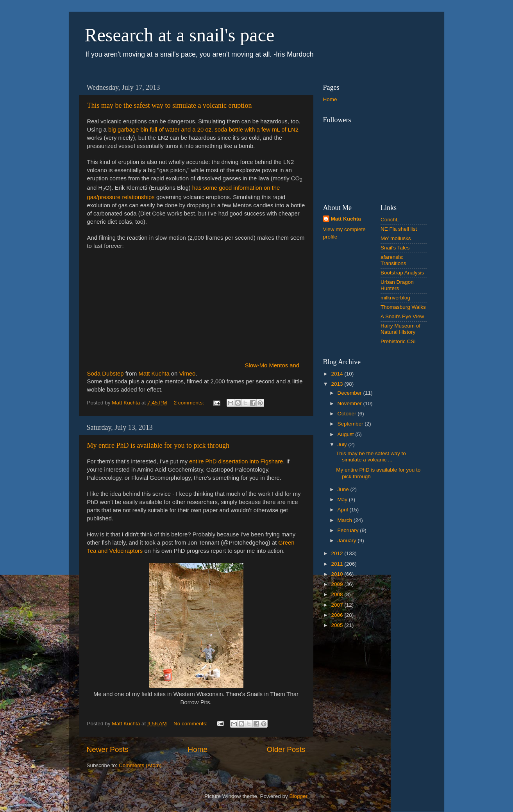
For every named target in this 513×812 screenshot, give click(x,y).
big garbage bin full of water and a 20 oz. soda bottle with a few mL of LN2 (203, 130)
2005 (338, 625)
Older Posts (286, 749)
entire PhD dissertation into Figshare (236, 461)
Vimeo (188, 374)
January (348, 540)
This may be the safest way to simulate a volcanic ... (371, 457)
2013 (338, 384)
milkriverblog (395, 298)
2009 (338, 584)
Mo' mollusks (396, 238)
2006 (338, 615)
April (344, 510)
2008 (338, 594)
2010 (338, 574)
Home (198, 749)
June (344, 489)
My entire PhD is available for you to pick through (158, 445)
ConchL (390, 220)
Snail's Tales (395, 248)
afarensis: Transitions (393, 260)
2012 (338, 553)
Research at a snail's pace (180, 35)
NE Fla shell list (399, 229)
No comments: (191, 724)
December (350, 393)
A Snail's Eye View (402, 316)
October (348, 414)
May (343, 499)
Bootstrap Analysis (402, 273)
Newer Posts (108, 749)
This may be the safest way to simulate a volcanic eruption (170, 105)
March (346, 520)
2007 (338, 605)
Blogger (299, 796)
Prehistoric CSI (398, 341)
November (350, 403)
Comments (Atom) (140, 765)
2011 (338, 564)
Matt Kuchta (154, 374)
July (343, 444)
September (351, 424)
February (349, 530)
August (347, 434)
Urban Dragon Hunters (397, 285)
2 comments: (190, 403)
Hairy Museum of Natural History (400, 329)
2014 (338, 374)
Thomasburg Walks (403, 307)
